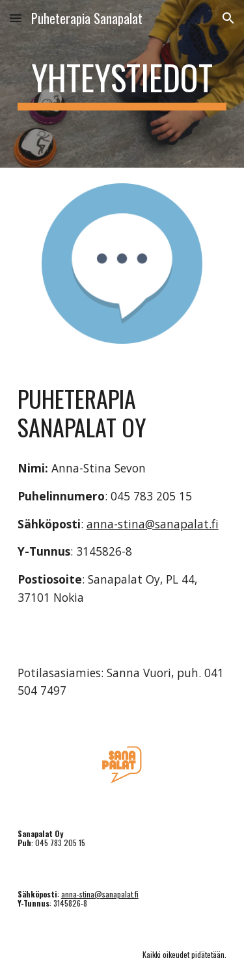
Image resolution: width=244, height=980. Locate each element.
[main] (122, 84)
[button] (16, 18)
